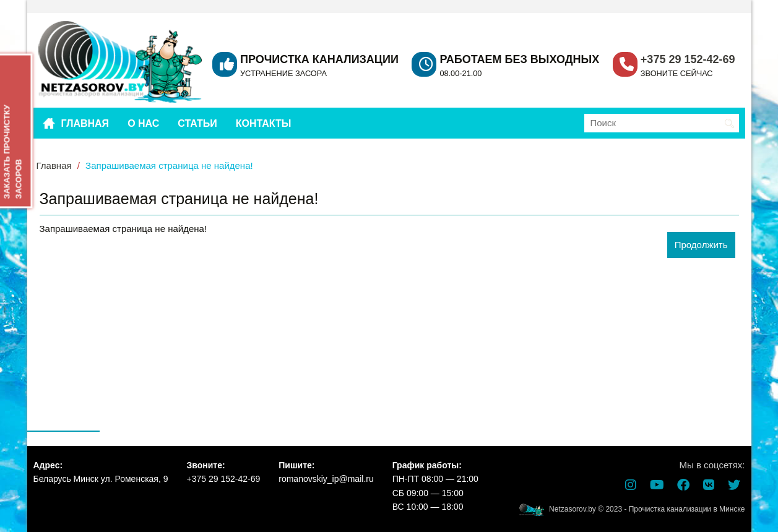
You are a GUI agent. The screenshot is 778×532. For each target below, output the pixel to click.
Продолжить (701, 245)
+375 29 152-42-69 (688, 59)
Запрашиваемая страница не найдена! (169, 165)
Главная (54, 165)
